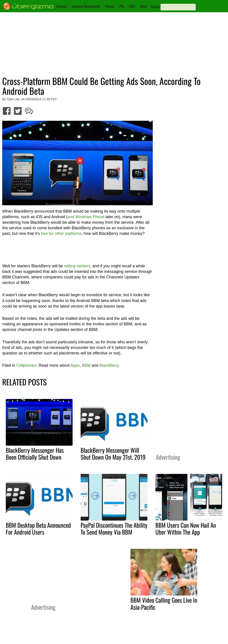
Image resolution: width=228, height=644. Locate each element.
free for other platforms (61, 233)
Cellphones (26, 365)
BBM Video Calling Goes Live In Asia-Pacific (164, 603)
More (144, 6)
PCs (122, 6)
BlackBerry (109, 365)
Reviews (62, 6)
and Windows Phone (86, 217)
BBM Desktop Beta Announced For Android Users (38, 528)
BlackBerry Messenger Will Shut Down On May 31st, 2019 (113, 454)
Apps (75, 365)
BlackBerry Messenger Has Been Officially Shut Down (35, 454)
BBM (86, 365)
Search (155, 7)
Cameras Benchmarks (86, 6)
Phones (110, 6)
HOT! (132, 6)
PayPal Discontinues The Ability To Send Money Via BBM (114, 528)
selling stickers (77, 266)
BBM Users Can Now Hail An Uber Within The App (186, 528)
